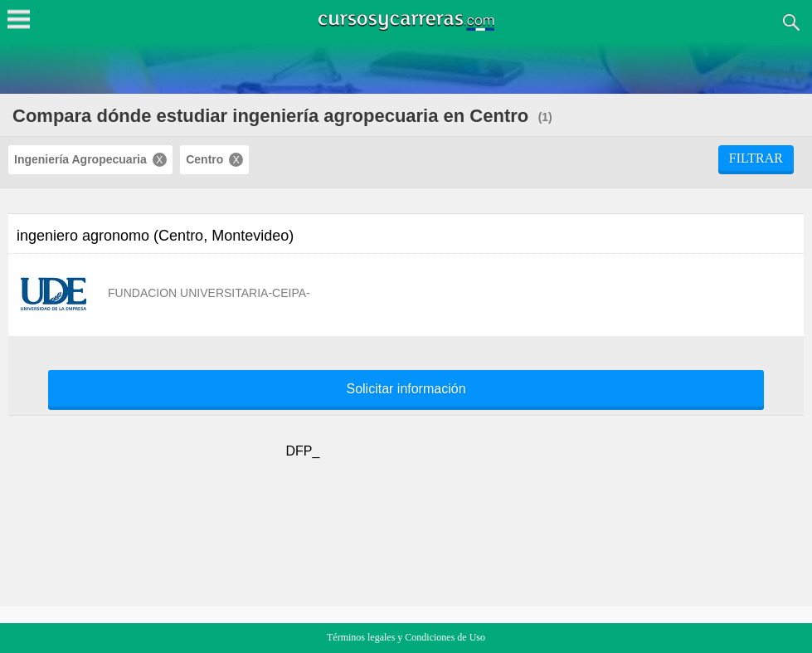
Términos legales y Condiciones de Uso (406, 637)
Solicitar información (406, 389)
